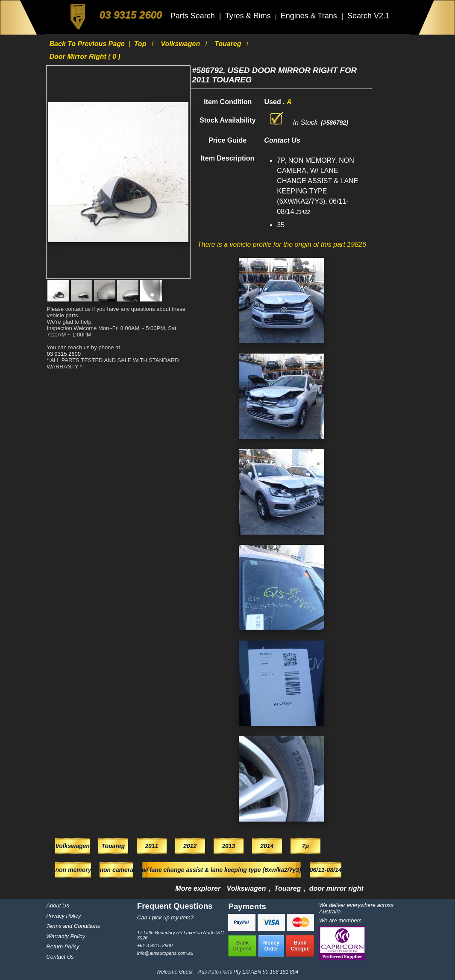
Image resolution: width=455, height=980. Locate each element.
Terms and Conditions (73, 926)
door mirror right (336, 888)
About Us (57, 905)
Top (141, 44)
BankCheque (300, 946)
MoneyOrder (271, 946)
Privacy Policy (63, 916)
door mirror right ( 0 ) (85, 57)
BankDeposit (242, 946)
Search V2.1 (368, 16)
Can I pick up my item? (165, 917)
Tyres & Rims (249, 16)
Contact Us (60, 957)
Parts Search (194, 16)
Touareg (229, 44)
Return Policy (63, 946)
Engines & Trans (310, 16)
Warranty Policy (66, 936)
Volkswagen (181, 44)
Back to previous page (88, 44)
